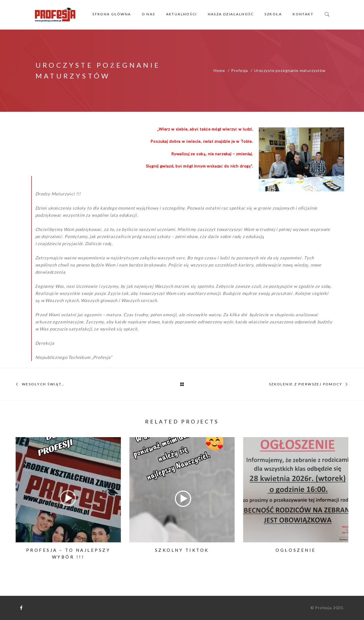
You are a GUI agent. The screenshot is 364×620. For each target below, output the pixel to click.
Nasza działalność (231, 14)
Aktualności (182, 14)
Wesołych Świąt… (43, 384)
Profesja (240, 70)
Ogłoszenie (296, 550)
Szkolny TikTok (182, 550)
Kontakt (303, 14)
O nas (149, 14)
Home (219, 70)
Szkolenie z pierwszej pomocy (306, 384)
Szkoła (273, 14)
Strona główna (112, 14)
